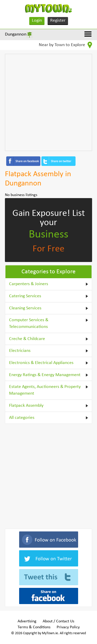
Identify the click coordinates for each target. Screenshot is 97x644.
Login (37, 20)
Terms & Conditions (34, 627)
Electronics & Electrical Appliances (41, 363)
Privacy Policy (68, 627)
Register (58, 20)
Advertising (27, 621)
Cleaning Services (25, 308)
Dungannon (16, 34)
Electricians (20, 351)
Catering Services (25, 296)
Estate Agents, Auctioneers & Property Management (45, 390)
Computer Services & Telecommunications (29, 323)
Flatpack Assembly (26, 406)
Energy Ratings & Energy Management (45, 375)
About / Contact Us (58, 621)
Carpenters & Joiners (29, 284)
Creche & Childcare (27, 339)
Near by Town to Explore (65, 45)
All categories (22, 418)
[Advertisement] (48, 102)
